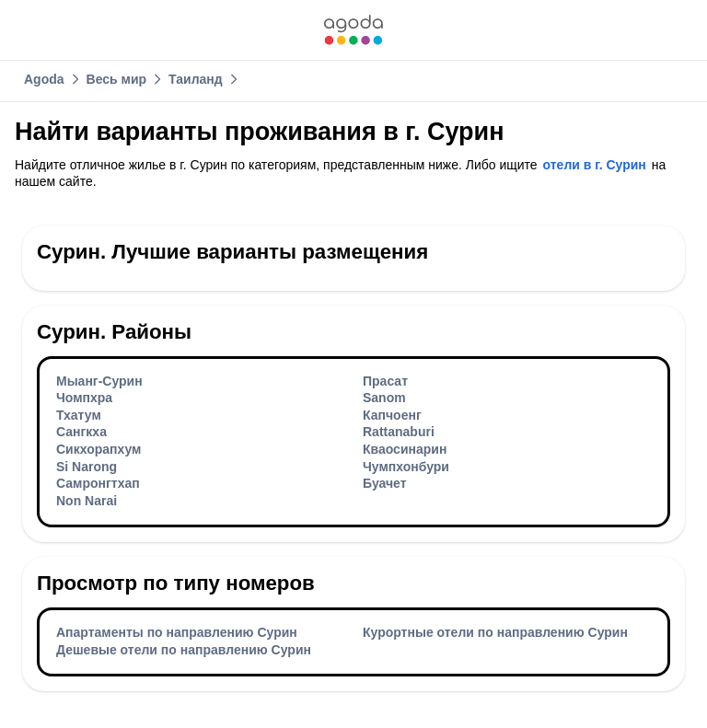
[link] (353, 30)
